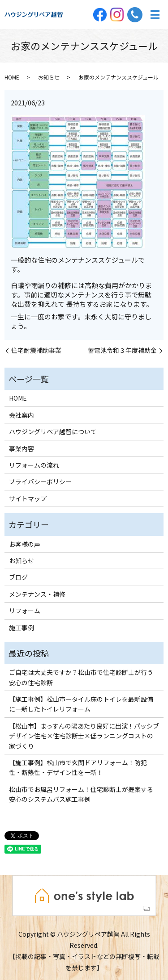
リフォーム (25, 611)
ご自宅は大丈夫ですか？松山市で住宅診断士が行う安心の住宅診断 (81, 677)
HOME (12, 77)
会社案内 (22, 415)
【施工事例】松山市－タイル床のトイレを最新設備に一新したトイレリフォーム (81, 704)
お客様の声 (25, 544)
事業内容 (22, 448)
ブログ (18, 577)
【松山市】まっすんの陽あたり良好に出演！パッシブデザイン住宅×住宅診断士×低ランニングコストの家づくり (84, 736)
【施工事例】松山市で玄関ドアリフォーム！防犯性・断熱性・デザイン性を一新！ (78, 767)
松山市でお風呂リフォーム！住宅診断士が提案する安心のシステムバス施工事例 (81, 794)
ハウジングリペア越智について (53, 431)
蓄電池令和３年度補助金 (122, 350)
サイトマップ (28, 498)
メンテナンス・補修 (37, 594)
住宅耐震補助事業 (36, 350)
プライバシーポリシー (40, 482)
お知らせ (49, 77)
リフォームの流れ (34, 465)
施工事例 (22, 628)
